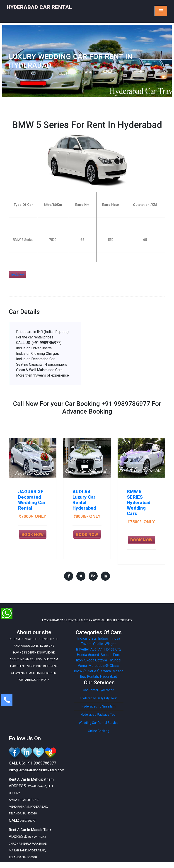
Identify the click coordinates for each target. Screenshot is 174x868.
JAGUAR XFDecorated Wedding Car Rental (32, 500)
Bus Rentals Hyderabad (99, 677)
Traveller (82, 649)
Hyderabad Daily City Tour (99, 698)
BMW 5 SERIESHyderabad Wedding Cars (139, 503)
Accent (106, 655)
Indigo (103, 638)
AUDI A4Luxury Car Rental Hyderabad (84, 500)
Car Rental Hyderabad (99, 690)
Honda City (113, 649)
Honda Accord (88, 655)
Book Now (18, 275)
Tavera (86, 644)
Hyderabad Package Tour (99, 715)
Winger (110, 644)
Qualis (98, 644)
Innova (115, 638)
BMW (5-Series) (87, 671)
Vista (92, 638)
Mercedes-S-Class (104, 666)
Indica (82, 638)
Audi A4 (97, 649)
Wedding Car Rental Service (99, 723)
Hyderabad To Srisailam (99, 706)
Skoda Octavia (96, 660)
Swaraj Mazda (112, 671)
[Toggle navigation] (161, 11)
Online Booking (99, 731)
